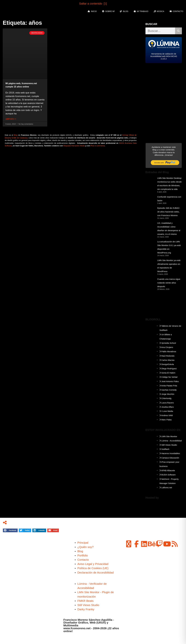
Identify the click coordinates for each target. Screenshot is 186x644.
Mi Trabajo (141, 11)
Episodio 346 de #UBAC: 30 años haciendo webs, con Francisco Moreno (169, 212)
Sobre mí (108, 11)
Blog (124, 11)
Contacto (176, 11)
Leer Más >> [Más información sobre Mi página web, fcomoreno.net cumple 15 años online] (11, 119)
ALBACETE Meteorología (164, 305)
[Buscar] (178, 31)
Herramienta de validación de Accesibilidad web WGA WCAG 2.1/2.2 (164, 56)
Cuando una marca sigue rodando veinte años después (169, 283)
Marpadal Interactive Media (74, 146)
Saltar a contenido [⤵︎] (93, 3)
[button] (10, 530)
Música (159, 11)
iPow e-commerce (98, 146)
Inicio (92, 11)
